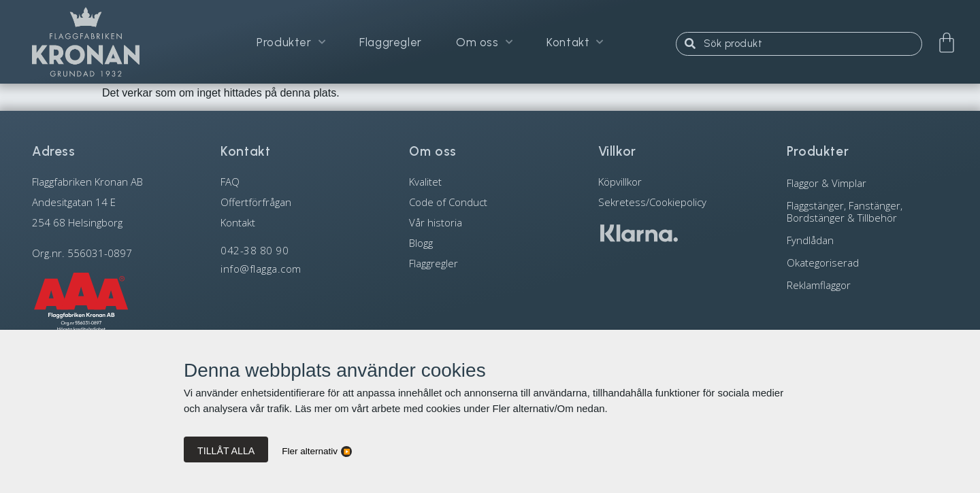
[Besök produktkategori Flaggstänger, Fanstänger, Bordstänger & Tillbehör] (867, 211)
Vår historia (436, 222)
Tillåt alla (226, 451)
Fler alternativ (310, 451)
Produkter (291, 42)
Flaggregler (391, 42)
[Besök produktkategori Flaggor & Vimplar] (867, 183)
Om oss (484, 42)
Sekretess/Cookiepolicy (652, 202)
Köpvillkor (620, 182)
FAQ (230, 182)
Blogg (421, 243)
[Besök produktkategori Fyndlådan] (867, 240)
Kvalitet (425, 182)
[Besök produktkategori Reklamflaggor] (867, 285)
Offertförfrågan (256, 202)
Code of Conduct (448, 202)
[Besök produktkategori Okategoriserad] (867, 262)
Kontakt (575, 42)
